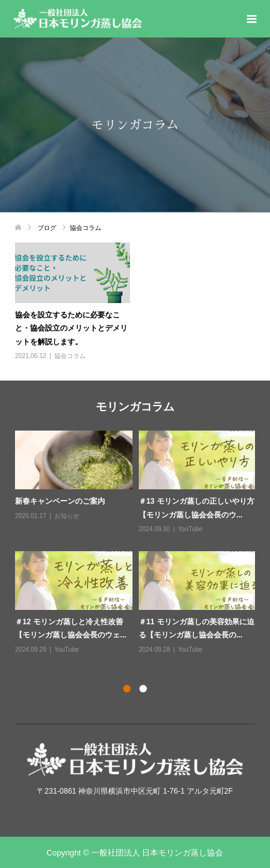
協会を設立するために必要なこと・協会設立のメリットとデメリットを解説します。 (71, 328)
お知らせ (67, 516)
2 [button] (143, 689)
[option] (138, 543)
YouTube (190, 529)
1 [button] (127, 689)
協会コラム (70, 356)
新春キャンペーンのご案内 (60, 501)
